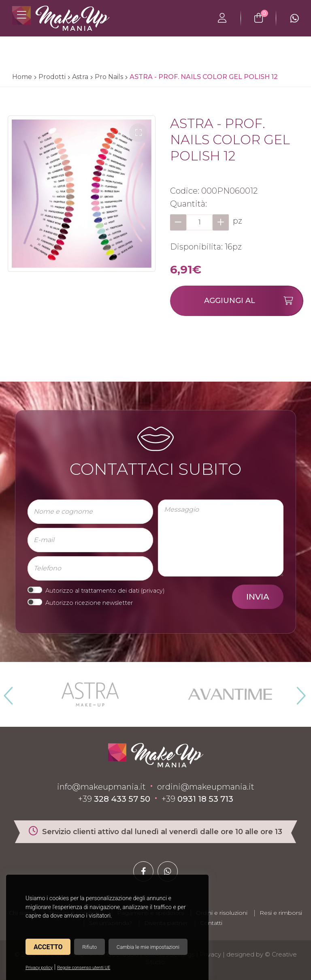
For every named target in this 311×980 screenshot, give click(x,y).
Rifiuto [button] (89, 947)
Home (22, 77)
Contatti (211, 923)
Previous (7, 692)
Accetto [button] (48, 947)
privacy (153, 591)
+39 (114, 799)
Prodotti (52, 77)
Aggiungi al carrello (253, 301)
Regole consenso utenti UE (84, 968)
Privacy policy (39, 968)
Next (298, 692)
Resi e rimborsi (281, 913)
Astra (80, 77)
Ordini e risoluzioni (222, 913)
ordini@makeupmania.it (206, 787)
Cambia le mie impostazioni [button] (148, 947)
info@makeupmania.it (101, 787)
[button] (138, 133)
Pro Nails (109, 77)
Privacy (210, 954)
